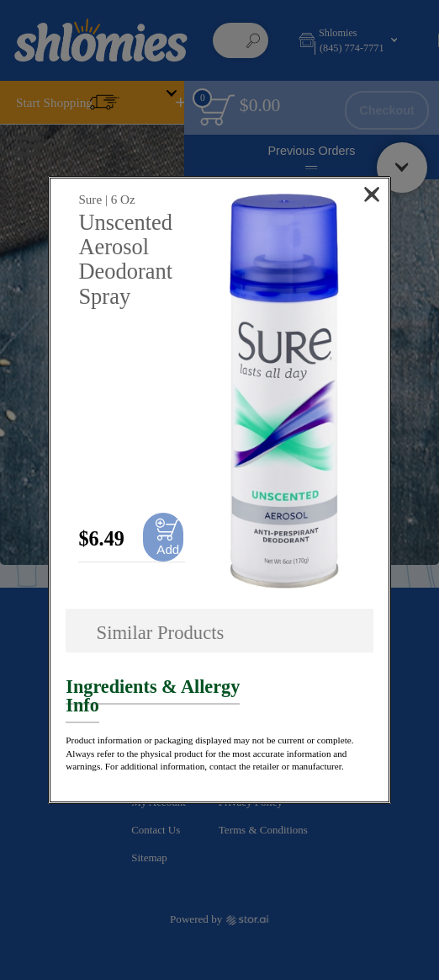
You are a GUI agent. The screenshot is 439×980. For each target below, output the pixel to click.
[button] (284, 391)
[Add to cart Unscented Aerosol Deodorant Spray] (163, 537)
